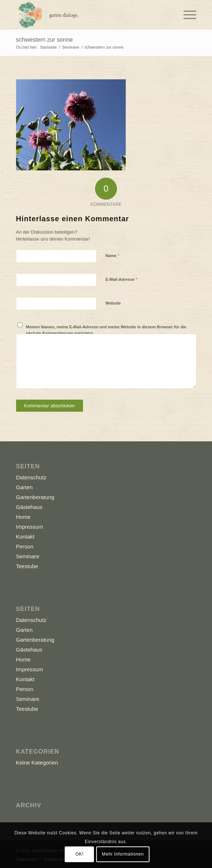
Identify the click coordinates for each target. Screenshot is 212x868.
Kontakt (25, 537)
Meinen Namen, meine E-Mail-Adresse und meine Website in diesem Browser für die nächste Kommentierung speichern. (106, 330)
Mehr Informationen (123, 854)
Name (113, 255)
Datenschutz (31, 477)
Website (113, 303)
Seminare (28, 556)
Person (25, 546)
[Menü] (186, 15)
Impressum (30, 527)
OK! (79, 854)
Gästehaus (29, 507)
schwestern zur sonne (45, 40)
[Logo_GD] (88, 15)
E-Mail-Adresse (122, 279)
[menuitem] (186, 15)
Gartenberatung (35, 497)
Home (23, 517)
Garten (24, 487)
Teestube (27, 566)
